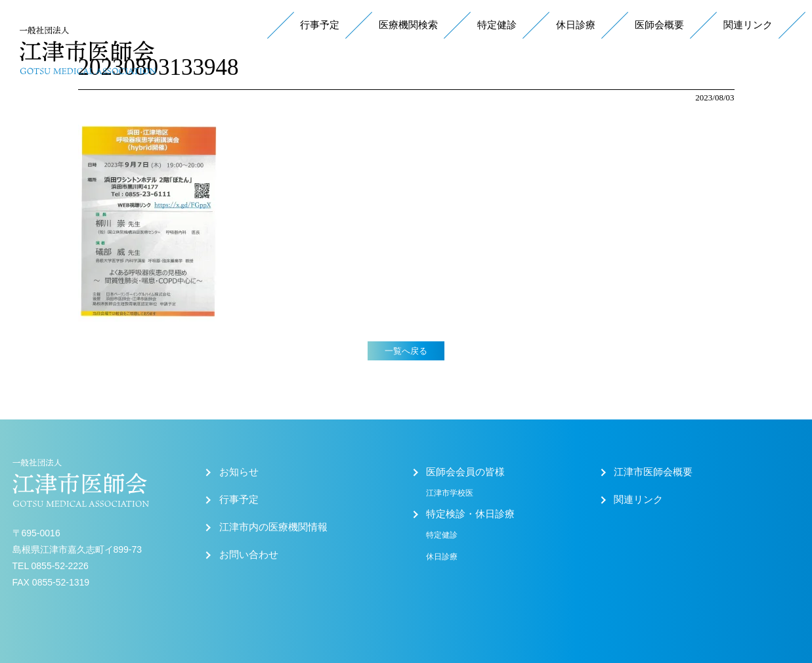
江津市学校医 (450, 493)
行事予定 (320, 25)
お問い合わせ (249, 555)
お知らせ (239, 472)
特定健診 (497, 25)
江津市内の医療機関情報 (273, 527)
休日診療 (576, 25)
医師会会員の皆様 (465, 472)
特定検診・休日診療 (470, 514)
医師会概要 (659, 25)
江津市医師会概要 (653, 472)
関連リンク (748, 25)
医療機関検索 (408, 25)
